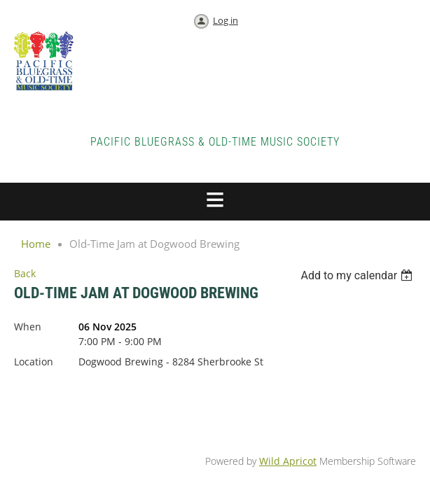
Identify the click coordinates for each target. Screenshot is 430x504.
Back (25, 273)
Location (34, 362)
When (28, 327)
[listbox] (358, 275)
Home (36, 244)
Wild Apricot (288, 461)
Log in (226, 20)
